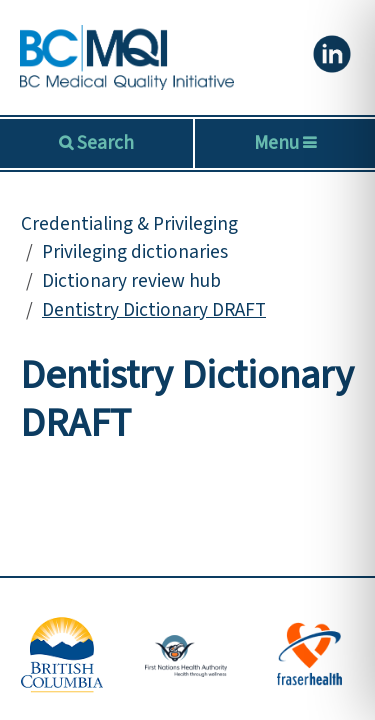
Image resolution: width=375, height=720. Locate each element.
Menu (285, 143)
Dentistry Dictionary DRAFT (154, 310)
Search (103, 143)
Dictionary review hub (131, 281)
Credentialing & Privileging (129, 224)
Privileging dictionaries (135, 252)
